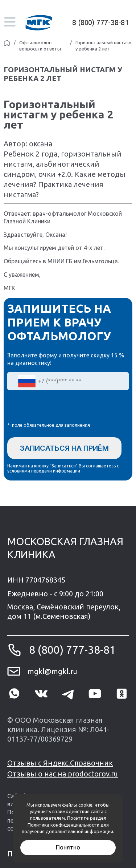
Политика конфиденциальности (63, 825)
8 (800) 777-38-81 (100, 22)
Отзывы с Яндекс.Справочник (60, 763)
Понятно (68, 847)
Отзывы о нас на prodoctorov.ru (63, 774)
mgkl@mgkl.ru (52, 671)
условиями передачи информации (44, 471)
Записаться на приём (64, 448)
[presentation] (62, 408)
